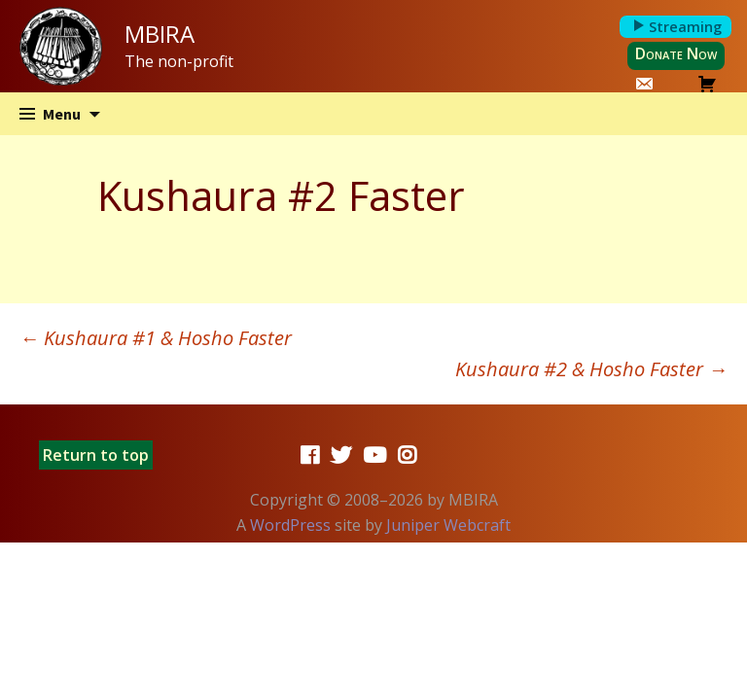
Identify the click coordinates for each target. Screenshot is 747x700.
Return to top (96, 455)
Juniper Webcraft (448, 525)
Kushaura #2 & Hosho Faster (591, 369)
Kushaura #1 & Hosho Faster (156, 338)
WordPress (290, 525)
